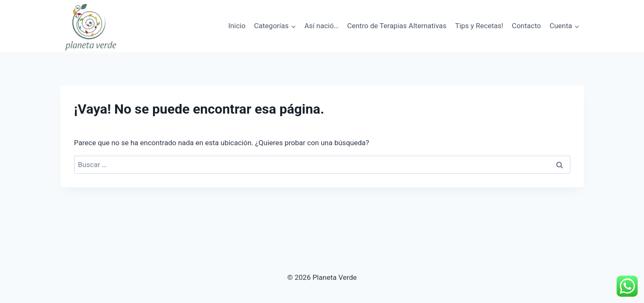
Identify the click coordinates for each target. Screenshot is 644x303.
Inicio (237, 26)
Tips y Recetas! (479, 26)
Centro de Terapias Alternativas (397, 26)
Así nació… (322, 26)
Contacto (526, 26)
